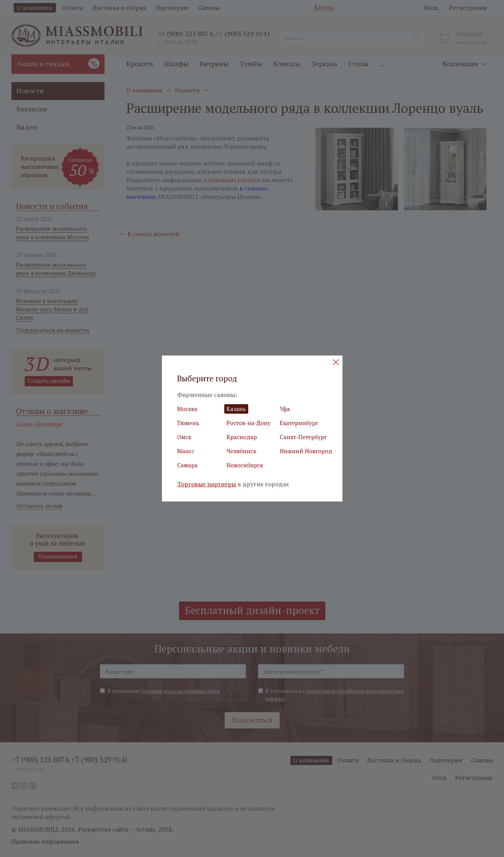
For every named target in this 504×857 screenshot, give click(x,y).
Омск (184, 437)
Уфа (285, 409)
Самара (187, 465)
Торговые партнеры (207, 484)
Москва (187, 409)
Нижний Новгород (306, 451)
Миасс (186, 451)
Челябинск (241, 451)
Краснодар (242, 437)
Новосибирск (245, 465)
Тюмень (188, 423)
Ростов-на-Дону (249, 423)
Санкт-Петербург (303, 437)
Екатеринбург (299, 423)
